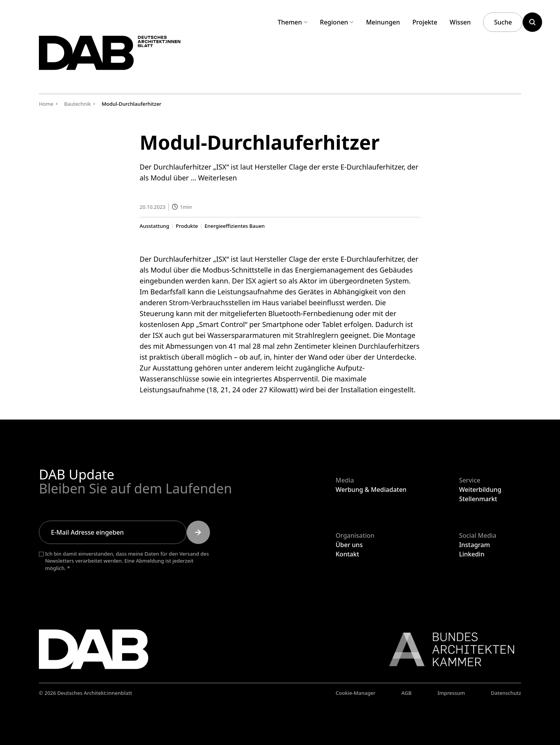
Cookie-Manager (356, 693)
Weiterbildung (480, 490)
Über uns (349, 545)
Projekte (425, 22)
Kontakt (347, 554)
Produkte (187, 226)
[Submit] (198, 532)
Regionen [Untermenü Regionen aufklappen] (337, 22)
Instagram (474, 545)
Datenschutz (506, 693)
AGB (406, 693)
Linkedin (472, 554)
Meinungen (383, 22)
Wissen (460, 22)
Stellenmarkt (478, 499)
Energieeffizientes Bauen (235, 226)
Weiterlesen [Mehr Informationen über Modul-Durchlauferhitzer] (217, 178)
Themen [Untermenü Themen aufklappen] (293, 22)
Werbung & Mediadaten (371, 490)
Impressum (451, 693)
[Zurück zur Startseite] (124, 58)
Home (46, 104)
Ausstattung (154, 226)
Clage (298, 259)
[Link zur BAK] (448, 649)
